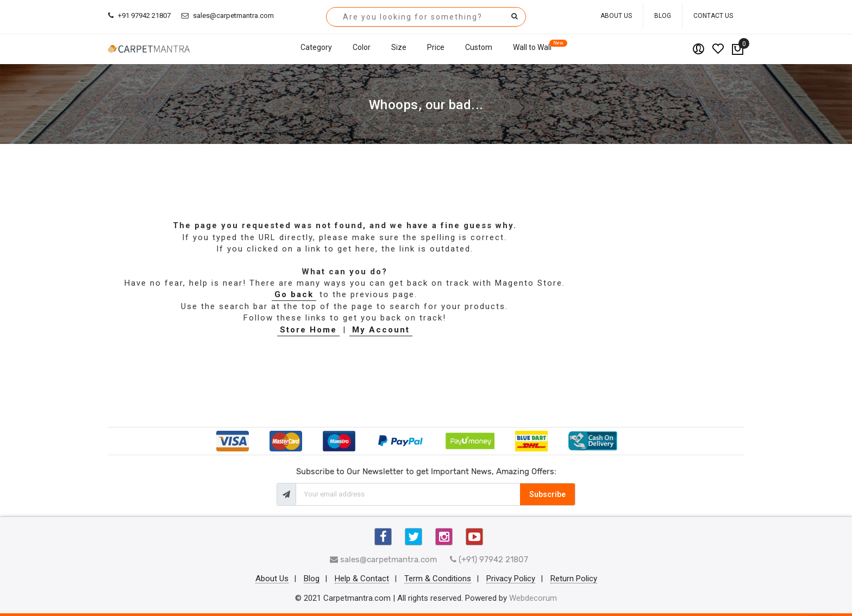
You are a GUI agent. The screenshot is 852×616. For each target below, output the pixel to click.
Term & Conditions (438, 579)
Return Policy (574, 579)
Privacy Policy (511, 579)
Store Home (308, 330)
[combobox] (426, 17)
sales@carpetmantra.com (228, 15)
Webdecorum (533, 598)
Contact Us (713, 16)
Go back (294, 294)
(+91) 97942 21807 (489, 560)
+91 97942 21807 (139, 15)
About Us (616, 16)
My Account (381, 330)
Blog (663, 16)
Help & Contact (362, 579)
